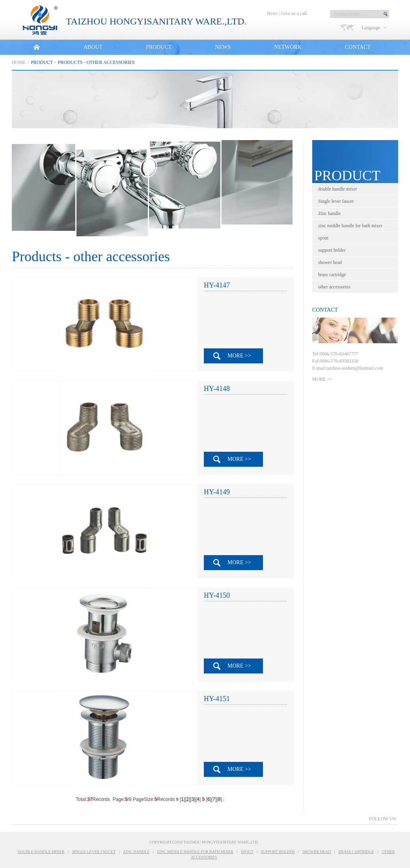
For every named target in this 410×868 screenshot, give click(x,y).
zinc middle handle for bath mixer (351, 226)
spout (324, 238)
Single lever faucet (336, 201)
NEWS (223, 47)
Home (19, 62)
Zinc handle (330, 213)
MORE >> (239, 356)
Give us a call (294, 13)
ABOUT (93, 47)
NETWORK (288, 47)
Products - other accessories (96, 62)
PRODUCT (159, 47)
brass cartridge (333, 275)
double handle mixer (338, 189)
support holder (333, 250)
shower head (331, 262)
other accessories (335, 287)
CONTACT (358, 47)
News (272, 13)
